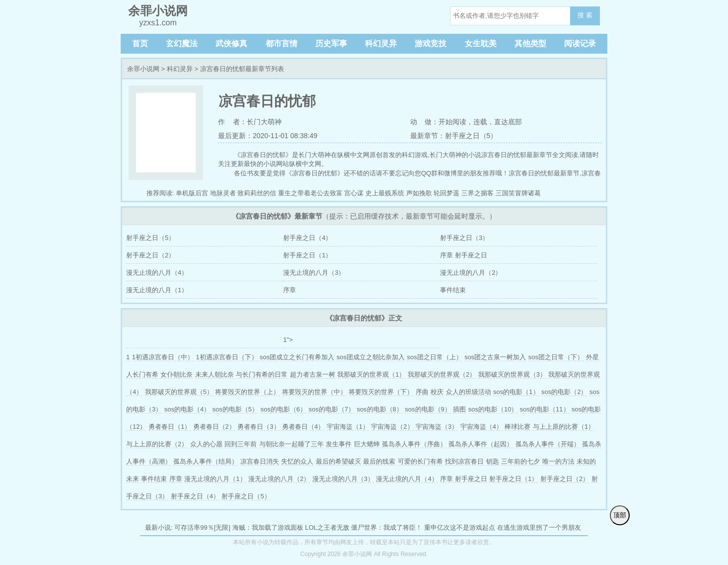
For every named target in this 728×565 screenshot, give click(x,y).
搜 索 (585, 15)
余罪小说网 (143, 69)
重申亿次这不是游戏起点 (460, 527)
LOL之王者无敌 (327, 527)
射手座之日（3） (464, 238)
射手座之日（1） (307, 255)
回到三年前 (241, 444)
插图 (459, 409)
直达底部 (508, 122)
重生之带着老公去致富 (310, 193)
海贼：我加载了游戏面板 (268, 527)
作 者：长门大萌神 (250, 122)
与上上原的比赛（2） (157, 444)
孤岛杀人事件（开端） (548, 444)
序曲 (422, 392)
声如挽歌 (419, 193)
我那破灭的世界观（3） (512, 374)
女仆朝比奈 (177, 374)
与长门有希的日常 (262, 374)
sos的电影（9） (428, 409)
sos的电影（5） (235, 409)
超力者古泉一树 (313, 374)
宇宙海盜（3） (437, 427)
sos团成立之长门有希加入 (297, 357)
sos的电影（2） (564, 392)
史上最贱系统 (385, 193)
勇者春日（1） (170, 427)
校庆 (437, 392)
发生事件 (339, 444)
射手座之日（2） (150, 255)
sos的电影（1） (516, 392)
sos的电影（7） (331, 409)
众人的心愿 (206, 444)
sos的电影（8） (379, 409)
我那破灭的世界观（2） (442, 374)
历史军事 (331, 43)
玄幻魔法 (182, 43)
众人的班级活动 (469, 392)
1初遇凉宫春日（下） (226, 357)
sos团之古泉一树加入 (495, 357)
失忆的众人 (297, 461)
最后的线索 (379, 461)
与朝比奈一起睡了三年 (291, 444)
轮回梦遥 (446, 193)
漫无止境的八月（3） (314, 273)
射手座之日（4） (307, 238)
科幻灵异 (381, 43)
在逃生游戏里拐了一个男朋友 (539, 527)
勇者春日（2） (214, 427)
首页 (140, 43)
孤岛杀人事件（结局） (206, 461)
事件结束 (453, 290)
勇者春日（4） (303, 427)
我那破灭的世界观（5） (179, 392)
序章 (290, 290)
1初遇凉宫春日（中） (163, 357)
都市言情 (282, 43)
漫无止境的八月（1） (157, 290)
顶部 (620, 515)
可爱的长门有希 (420, 461)
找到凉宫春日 (464, 461)
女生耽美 (481, 43)
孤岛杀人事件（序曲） (414, 444)
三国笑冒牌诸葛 (518, 193)
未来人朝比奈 (215, 374)
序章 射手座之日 (464, 255)
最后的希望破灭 (338, 461)
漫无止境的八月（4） (157, 273)
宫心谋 (354, 193)
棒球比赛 (517, 427)
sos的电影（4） (187, 409)
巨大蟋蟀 (367, 444)
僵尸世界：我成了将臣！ (387, 527)
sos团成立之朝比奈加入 (371, 357)
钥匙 (493, 461)
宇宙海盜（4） (481, 427)
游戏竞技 (431, 43)
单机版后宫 (192, 193)
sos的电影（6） (284, 409)
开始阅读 (452, 122)
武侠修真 (231, 43)
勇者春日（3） (258, 427)
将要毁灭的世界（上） (247, 392)
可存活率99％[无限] (202, 527)
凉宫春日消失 (260, 461)
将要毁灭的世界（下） (381, 392)
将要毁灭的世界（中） (314, 392)
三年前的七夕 (520, 461)
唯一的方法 (558, 461)
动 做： (425, 122)
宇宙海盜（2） (392, 427)
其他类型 (530, 43)
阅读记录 (580, 43)
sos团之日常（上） (434, 357)
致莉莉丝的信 (257, 193)
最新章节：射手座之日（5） (454, 136)
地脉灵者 (223, 193)
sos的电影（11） (545, 409)
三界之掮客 (477, 193)
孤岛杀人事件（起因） (481, 444)
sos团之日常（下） (556, 357)
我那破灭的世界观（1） (371, 374)
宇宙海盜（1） (348, 427)
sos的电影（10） (493, 409)
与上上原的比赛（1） (564, 427)
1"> (288, 340)
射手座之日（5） (150, 238)
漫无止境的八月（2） (471, 273)
